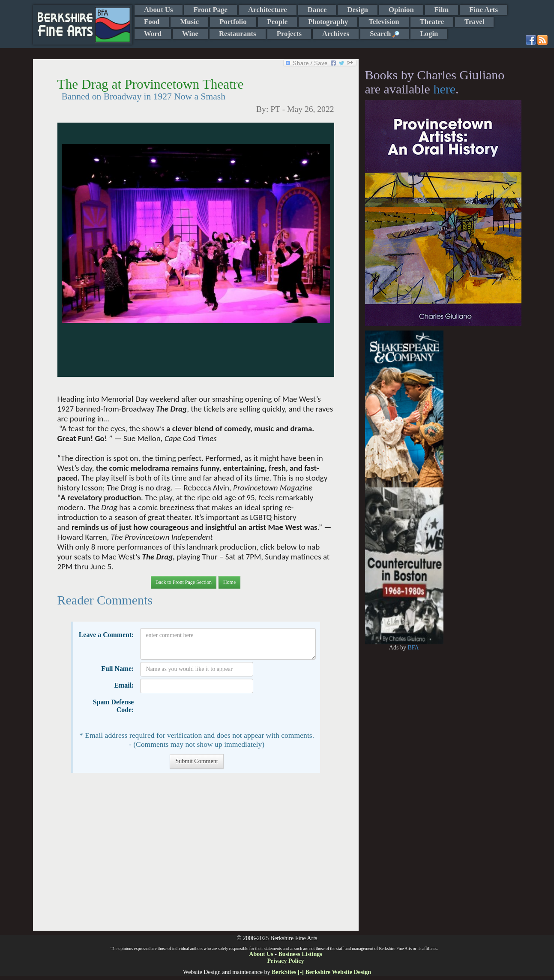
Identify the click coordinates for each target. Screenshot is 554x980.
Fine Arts (484, 10)
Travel (474, 22)
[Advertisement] (196, 856)
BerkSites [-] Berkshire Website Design (321, 972)
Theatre (432, 22)
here (444, 89)
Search (385, 34)
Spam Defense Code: (114, 706)
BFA (413, 648)
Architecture (268, 10)
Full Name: (117, 669)
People (278, 22)
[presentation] (205, 712)
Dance (317, 10)
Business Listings (300, 954)
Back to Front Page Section (184, 582)
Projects (289, 34)
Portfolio (233, 22)
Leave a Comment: (106, 635)
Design (357, 10)
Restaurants (238, 34)
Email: (124, 685)
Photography (328, 22)
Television (384, 22)
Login (429, 34)
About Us (159, 10)
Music (189, 22)
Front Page (211, 10)
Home (229, 582)
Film (442, 10)
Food (152, 22)
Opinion (401, 10)
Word (153, 34)
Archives (336, 34)
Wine (190, 34)
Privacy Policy (286, 961)
